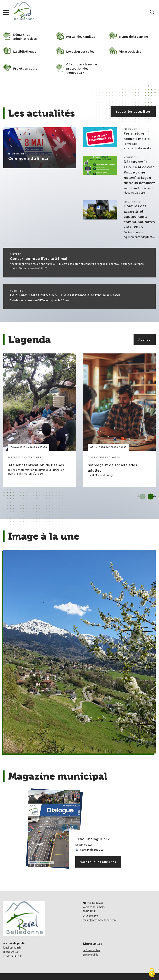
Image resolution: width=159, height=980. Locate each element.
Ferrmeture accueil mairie (137, 136)
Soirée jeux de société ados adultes (112, 468)
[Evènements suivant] (154, 497)
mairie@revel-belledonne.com (100, 920)
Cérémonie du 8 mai (28, 159)
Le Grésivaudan (91, 950)
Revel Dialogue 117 (89, 850)
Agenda (145, 339)
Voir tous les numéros (98, 862)
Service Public (90, 955)
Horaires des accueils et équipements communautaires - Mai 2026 (139, 217)
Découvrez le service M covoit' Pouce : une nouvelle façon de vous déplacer (139, 172)
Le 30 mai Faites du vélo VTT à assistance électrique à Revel (65, 295)
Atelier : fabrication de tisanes (36, 465)
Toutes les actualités (133, 112)
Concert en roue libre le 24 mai (39, 259)
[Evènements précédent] (140, 497)
